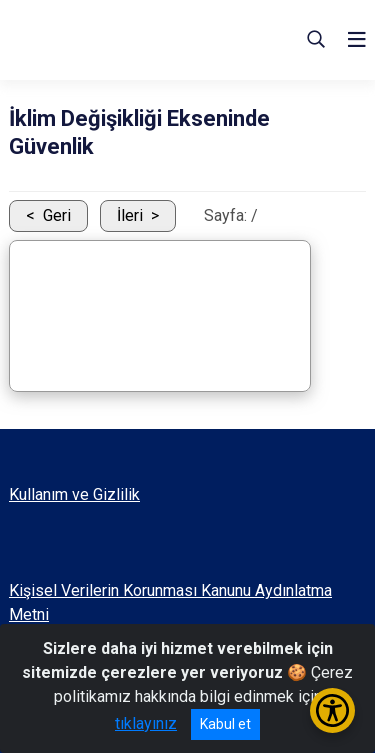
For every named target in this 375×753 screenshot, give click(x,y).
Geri (57, 215)
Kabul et (225, 724)
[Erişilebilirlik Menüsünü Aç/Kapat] (332, 710)
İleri (130, 215)
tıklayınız (146, 723)
